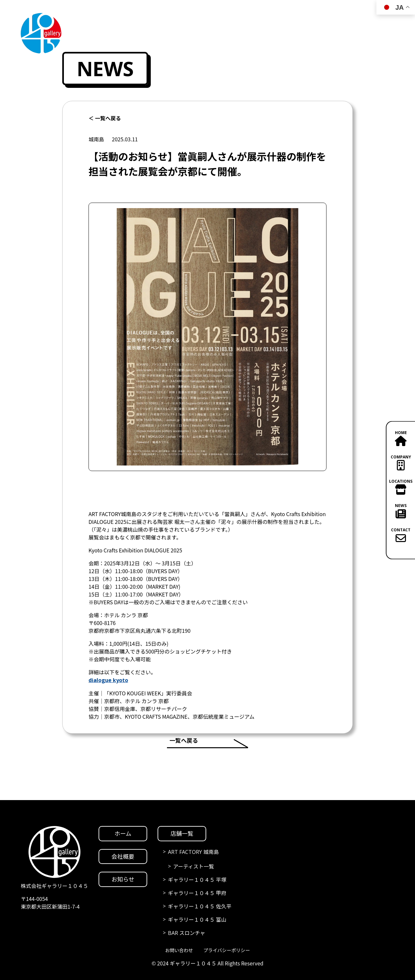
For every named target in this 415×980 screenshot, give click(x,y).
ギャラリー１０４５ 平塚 (197, 880)
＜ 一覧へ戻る (105, 118)
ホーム (123, 833)
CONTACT (401, 535)
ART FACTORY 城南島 (193, 852)
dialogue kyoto (108, 680)
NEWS (401, 511)
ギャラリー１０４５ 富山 (197, 920)
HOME (401, 438)
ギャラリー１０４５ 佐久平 (200, 906)
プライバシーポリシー (226, 950)
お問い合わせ (179, 950)
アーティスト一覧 (194, 867)
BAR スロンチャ (187, 933)
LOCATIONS (401, 486)
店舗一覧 (182, 833)
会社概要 (123, 856)
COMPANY (401, 462)
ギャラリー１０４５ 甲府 (197, 893)
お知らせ (123, 879)
